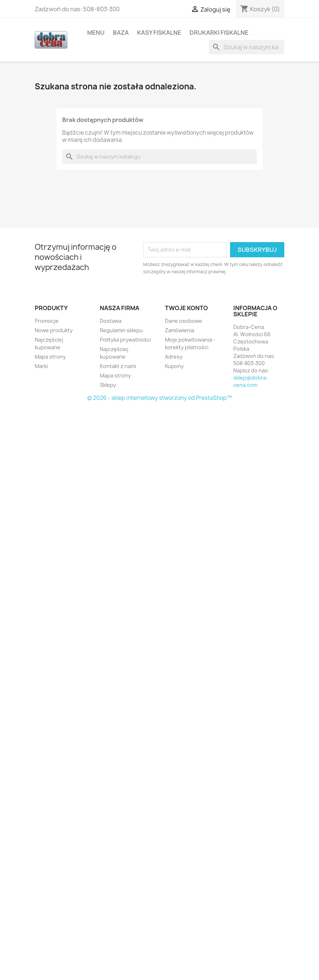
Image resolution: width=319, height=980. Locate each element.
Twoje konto (186, 308)
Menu (96, 33)
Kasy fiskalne (159, 33)
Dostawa (111, 321)
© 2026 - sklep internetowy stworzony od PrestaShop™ (159, 398)
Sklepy (108, 385)
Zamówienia (180, 330)
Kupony (174, 366)
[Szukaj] (247, 47)
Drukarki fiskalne (219, 33)
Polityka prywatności (125, 340)
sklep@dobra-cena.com (251, 381)
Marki (41, 366)
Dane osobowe (184, 321)
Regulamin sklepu (121, 330)
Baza (121, 33)
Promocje (47, 321)
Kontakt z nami (118, 366)
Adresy (174, 357)
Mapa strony (50, 357)
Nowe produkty (54, 330)
